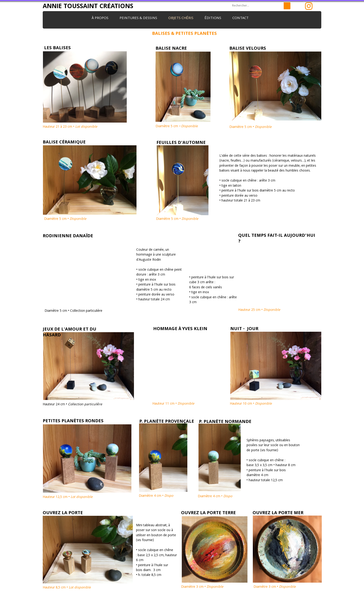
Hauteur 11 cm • (173, 404)
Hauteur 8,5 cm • (67, 588)
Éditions (213, 18)
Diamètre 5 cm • (250, 127)
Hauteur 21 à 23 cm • (70, 127)
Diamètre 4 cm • (156, 496)
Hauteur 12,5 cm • (68, 497)
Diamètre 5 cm (177, 127)
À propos (100, 18)
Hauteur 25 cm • (259, 310)
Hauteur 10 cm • (251, 404)
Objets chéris (181, 18)
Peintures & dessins (138, 18)
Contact (240, 18)
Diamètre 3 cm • (202, 587)
